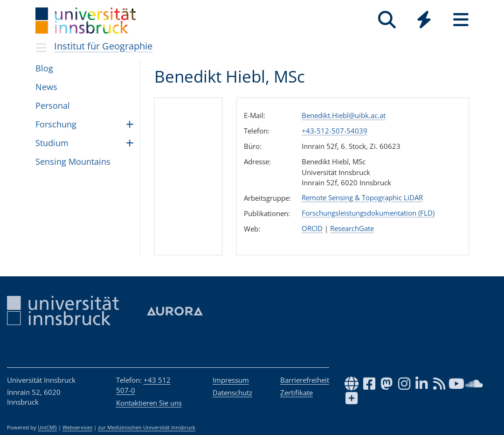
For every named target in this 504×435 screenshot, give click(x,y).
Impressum (231, 380)
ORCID (312, 228)
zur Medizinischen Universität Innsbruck (147, 428)
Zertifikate (297, 393)
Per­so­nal (53, 105)
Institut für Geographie (103, 46)
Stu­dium (52, 143)
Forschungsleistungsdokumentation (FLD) (368, 213)
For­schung (56, 124)
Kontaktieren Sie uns (149, 403)
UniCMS (47, 428)
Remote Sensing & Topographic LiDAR (362, 197)
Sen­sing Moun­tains (73, 161)
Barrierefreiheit (305, 380)
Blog (44, 68)
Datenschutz (232, 393)
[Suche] (387, 20)
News (46, 87)
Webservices (77, 428)
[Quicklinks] (424, 20)
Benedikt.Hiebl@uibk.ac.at (344, 115)
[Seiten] (461, 20)
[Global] (424, 21)
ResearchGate (352, 228)
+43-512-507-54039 (335, 131)
